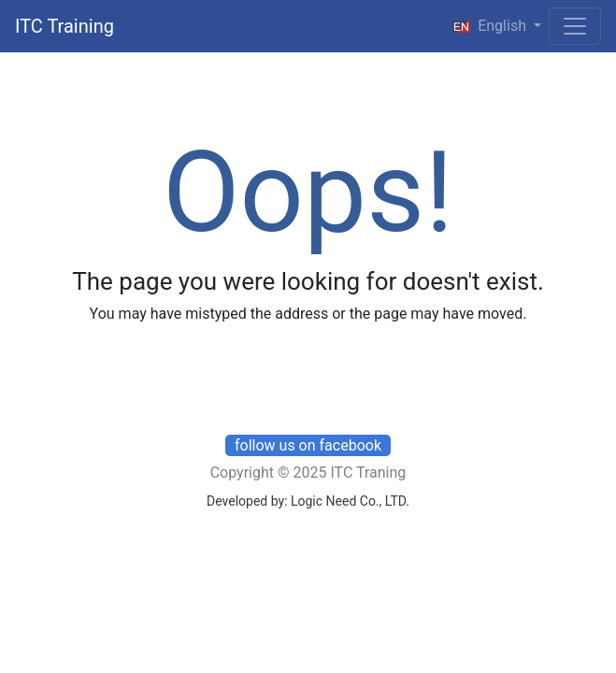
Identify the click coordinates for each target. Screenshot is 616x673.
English (489, 26)
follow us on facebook (308, 445)
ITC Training (64, 26)
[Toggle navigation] (575, 26)
